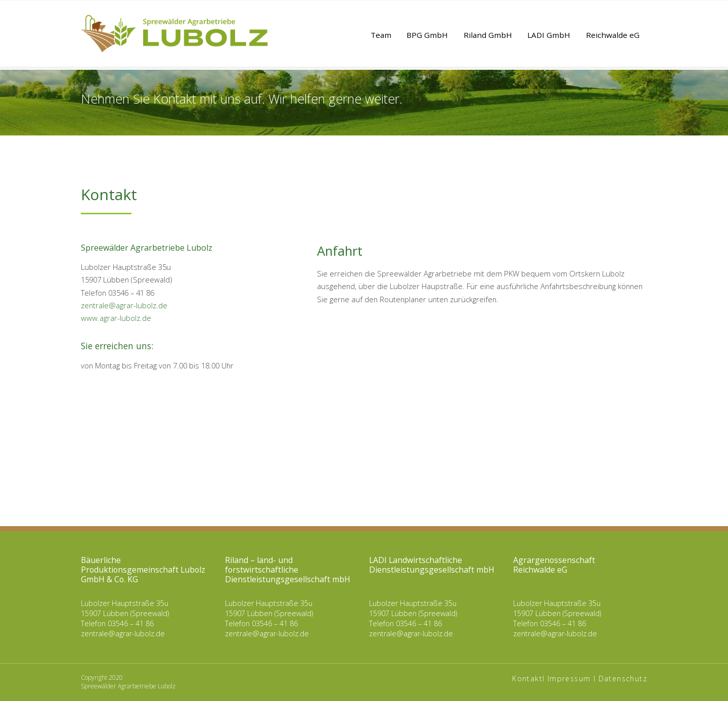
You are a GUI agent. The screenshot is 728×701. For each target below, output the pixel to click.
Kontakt (527, 679)
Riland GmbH (488, 35)
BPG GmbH (427, 35)
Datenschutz (623, 679)
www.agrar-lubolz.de (116, 318)
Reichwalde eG (613, 35)
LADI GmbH (549, 35)
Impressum (569, 679)
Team (381, 35)
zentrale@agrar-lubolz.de (124, 305)
